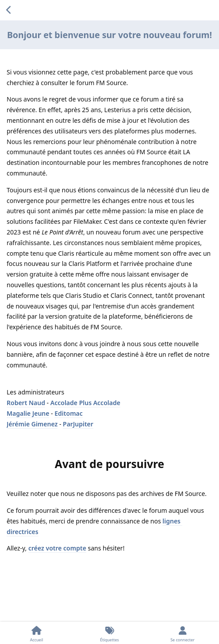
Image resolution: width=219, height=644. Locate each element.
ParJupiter (78, 424)
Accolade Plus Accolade (85, 403)
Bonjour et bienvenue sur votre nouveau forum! (109, 35)
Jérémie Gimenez (32, 424)
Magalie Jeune (28, 413)
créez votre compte (57, 548)
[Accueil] (36, 633)
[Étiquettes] (109, 633)
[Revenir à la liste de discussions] (9, 10)
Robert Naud (26, 403)
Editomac (69, 413)
